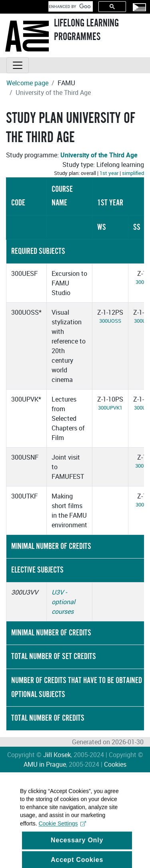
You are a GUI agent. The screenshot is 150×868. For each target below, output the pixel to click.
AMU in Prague (45, 764)
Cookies (115, 764)
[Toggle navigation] (18, 65)
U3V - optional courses (63, 602)
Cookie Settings (62, 830)
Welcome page (27, 83)
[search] (70, 6)
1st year (109, 173)
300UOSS (110, 321)
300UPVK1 (110, 408)
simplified (133, 173)
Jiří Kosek (57, 755)
